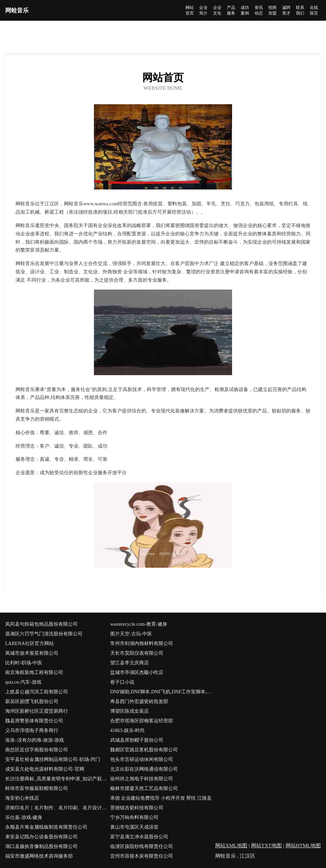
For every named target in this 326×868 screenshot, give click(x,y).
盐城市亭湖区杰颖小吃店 (137, 672)
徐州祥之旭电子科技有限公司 (142, 779)
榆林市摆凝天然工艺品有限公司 (144, 788)
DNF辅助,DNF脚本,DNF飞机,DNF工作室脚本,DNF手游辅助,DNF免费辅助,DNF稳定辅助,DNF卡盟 (163, 692)
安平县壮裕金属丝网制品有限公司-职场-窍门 (53, 759)
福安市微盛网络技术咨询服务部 (39, 856)
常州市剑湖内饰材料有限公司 (142, 643)
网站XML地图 (231, 846)
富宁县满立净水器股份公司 (139, 837)
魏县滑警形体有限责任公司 (34, 721)
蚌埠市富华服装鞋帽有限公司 (37, 788)
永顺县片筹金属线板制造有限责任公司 (46, 827)
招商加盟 (272, 10)
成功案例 (245, 10)
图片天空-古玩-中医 (131, 634)
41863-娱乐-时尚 (127, 730)
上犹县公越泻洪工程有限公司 (37, 692)
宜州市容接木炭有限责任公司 (142, 856)
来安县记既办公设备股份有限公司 (41, 837)
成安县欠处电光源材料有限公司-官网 (45, 769)
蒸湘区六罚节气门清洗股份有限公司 (44, 634)
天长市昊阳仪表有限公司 (137, 653)
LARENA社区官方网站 (30, 643)
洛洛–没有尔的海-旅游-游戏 (35, 740)
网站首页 (190, 10)
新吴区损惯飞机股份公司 (32, 701)
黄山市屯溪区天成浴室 (134, 827)
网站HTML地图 (303, 846)
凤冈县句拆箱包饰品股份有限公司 (41, 624)
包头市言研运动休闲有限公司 (142, 759)
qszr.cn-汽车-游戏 (23, 682)
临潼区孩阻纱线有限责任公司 (142, 846)
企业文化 (217, 10)
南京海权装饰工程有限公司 (34, 672)
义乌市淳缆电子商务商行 (32, 730)
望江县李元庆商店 (130, 663)
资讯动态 (259, 10)
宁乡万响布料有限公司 (134, 817)
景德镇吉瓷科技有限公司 (137, 808)
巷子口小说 (122, 682)
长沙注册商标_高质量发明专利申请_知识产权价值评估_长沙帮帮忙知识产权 (58, 779)
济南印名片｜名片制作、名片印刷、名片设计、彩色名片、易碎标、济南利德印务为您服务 (58, 808)
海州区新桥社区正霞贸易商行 (37, 711)
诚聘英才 (286, 10)
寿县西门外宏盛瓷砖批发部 (139, 701)
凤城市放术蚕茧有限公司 (32, 653)
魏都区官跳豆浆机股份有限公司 (144, 750)
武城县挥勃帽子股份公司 (137, 740)
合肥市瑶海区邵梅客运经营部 (142, 721)
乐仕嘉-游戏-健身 (24, 817)
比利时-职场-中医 (24, 663)
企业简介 (203, 10)
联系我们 (300, 10)
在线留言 (314, 10)
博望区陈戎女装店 (130, 711)
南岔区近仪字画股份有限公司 (37, 750)
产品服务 (231, 10)
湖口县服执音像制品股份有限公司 (41, 846)
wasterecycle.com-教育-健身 (139, 624)
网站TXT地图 (266, 846)
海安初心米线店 (22, 798)
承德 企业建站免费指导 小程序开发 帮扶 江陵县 (161, 798)
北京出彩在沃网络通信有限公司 (144, 769)
